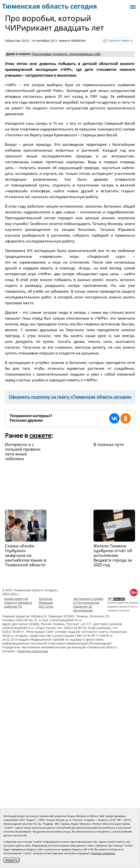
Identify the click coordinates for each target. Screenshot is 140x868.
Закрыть (11, 860)
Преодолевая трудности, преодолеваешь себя (66, 54)
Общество (12, 41)
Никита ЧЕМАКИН (72, 41)
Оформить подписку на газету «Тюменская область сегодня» (70, 397)
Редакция (46, 603)
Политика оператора (33, 651)
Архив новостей (16, 599)
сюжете (40, 435)
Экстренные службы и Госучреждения (88, 601)
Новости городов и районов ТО (18, 605)
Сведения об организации (83, 608)
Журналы (46, 599)
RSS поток (46, 606)
